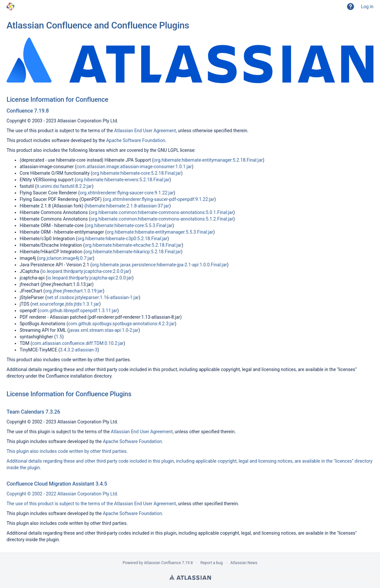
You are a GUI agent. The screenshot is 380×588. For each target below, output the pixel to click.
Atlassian (190, 577)
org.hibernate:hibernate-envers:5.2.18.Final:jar (123, 180)
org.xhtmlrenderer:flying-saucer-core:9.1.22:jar (127, 193)
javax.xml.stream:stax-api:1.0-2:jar (104, 330)
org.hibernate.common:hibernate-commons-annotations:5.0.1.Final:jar (162, 212)
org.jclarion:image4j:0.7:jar (66, 258)
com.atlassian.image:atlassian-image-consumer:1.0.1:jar (134, 167)
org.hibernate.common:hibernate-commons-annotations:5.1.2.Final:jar (162, 219)
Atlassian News (244, 563)
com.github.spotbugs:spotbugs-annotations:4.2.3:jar (122, 324)
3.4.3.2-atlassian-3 (79, 350)
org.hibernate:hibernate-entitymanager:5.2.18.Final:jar (208, 160)
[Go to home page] (10, 7)
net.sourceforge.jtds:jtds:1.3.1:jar (65, 304)
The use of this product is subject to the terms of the (60, 504)
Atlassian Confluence (162, 563)
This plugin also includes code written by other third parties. (67, 451)
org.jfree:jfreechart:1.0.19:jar (74, 291)
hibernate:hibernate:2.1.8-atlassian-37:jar (128, 206)
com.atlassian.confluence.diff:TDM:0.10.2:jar (78, 343)
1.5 (59, 337)
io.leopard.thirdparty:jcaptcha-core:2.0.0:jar (86, 271)
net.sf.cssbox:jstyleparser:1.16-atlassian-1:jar (93, 297)
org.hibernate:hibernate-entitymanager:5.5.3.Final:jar (160, 232)
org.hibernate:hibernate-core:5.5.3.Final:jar (130, 225)
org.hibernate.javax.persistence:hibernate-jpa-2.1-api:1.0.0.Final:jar (160, 265)
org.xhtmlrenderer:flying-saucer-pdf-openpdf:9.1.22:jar (159, 199)
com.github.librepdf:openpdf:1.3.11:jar (78, 311)
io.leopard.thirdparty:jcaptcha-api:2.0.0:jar (90, 278)
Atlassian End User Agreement (145, 131)
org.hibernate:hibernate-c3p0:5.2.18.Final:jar (122, 239)
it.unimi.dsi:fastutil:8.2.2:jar (64, 186)
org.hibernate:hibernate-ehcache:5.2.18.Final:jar (133, 245)
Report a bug (212, 563)
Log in (367, 7)
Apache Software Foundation (136, 140)
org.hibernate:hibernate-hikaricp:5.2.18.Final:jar (133, 252)
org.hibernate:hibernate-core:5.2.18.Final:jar (137, 173)
